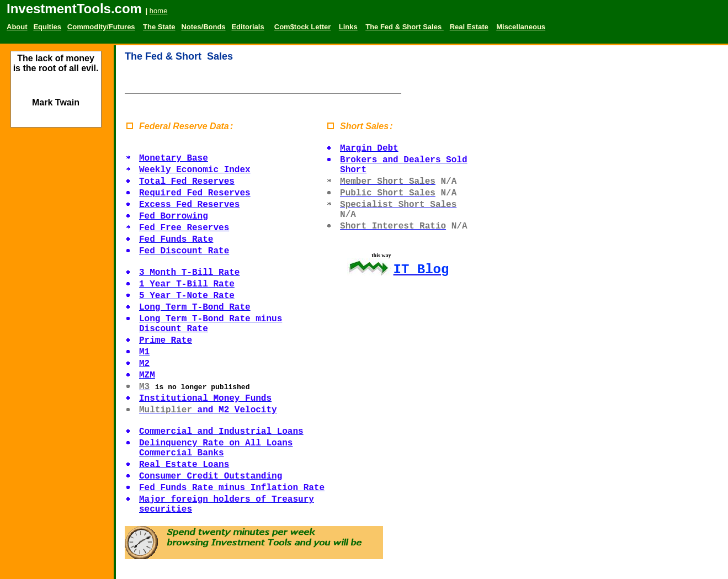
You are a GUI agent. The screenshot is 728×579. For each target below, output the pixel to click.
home (159, 11)
